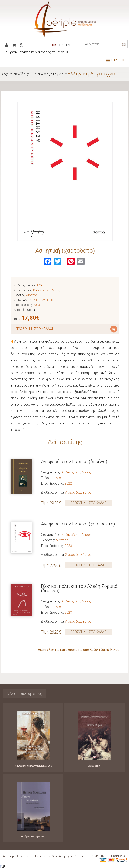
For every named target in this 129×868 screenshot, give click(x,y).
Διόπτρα (32, 295)
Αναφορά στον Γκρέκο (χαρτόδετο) (78, 524)
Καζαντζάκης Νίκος (46, 290)
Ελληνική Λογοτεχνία (92, 74)
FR (61, 45)
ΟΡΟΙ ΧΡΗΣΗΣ (96, 856)
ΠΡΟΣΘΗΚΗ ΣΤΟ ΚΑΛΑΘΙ (89, 503)
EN (68, 45)
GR (54, 45)
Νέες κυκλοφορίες (24, 694)
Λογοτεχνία (54, 74)
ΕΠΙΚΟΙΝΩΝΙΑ (117, 856)
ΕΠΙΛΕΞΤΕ (115, 60)
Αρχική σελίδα (13, 74)
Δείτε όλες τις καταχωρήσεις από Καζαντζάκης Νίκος (79, 650)
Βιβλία (35, 74)
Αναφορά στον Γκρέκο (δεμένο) (74, 462)
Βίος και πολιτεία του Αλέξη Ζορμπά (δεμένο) (79, 588)
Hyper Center (75, 856)
